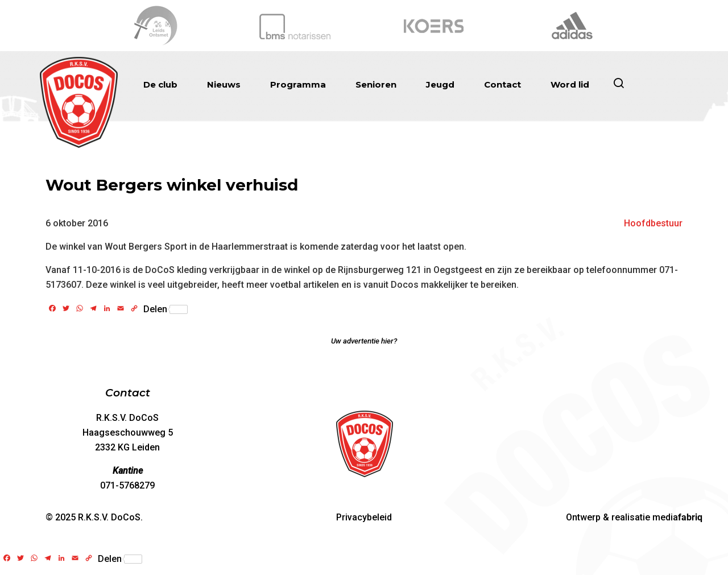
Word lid (570, 84)
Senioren (376, 84)
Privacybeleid (364, 517)
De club (160, 84)
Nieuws (224, 84)
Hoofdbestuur (653, 223)
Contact (502, 84)
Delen (166, 309)
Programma (298, 84)
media (677, 517)
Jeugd (440, 84)
